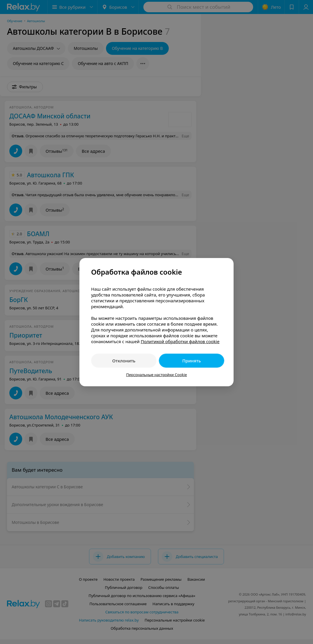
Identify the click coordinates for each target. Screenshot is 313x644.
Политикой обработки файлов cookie (180, 341)
